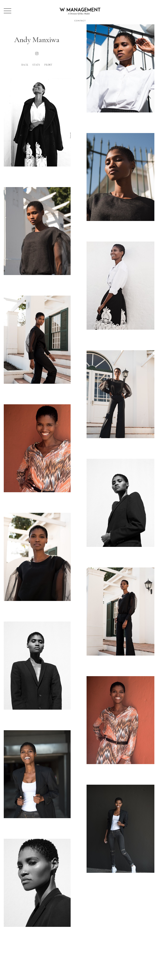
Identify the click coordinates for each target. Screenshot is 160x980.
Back (25, 65)
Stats (36, 65)
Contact (80, 21)
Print (48, 65)
